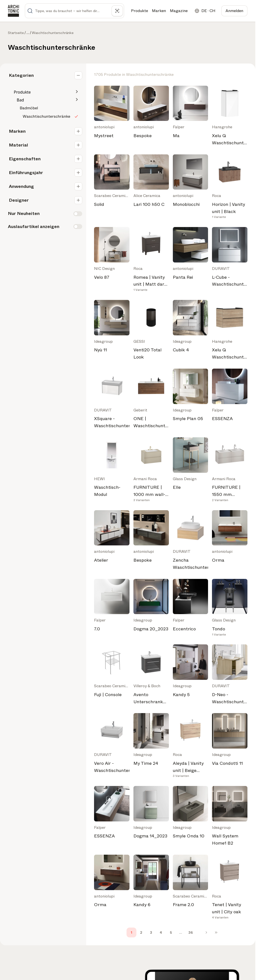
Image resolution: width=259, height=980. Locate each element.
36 (191, 932)
